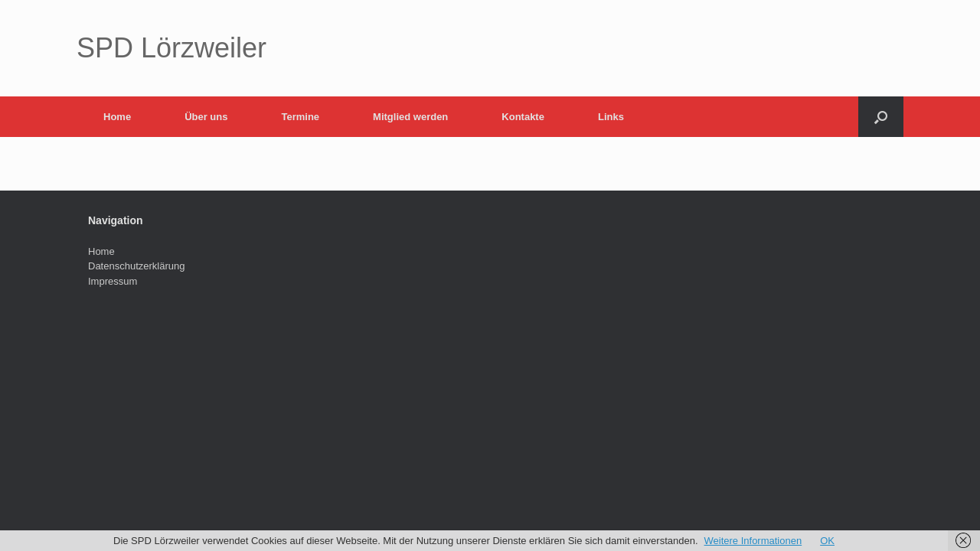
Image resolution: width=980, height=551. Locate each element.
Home (117, 117)
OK (827, 541)
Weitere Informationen (753, 541)
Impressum (113, 281)
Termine (300, 117)
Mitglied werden (410, 117)
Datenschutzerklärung (136, 266)
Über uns (206, 117)
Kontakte (523, 117)
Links (611, 117)
